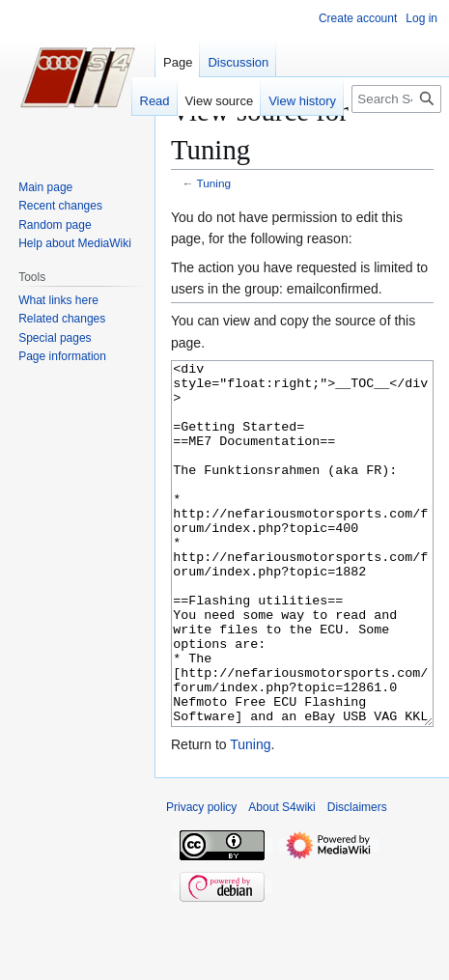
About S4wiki (281, 880)
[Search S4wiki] (396, 99)
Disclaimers (357, 880)
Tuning (214, 183)
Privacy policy (201, 880)
